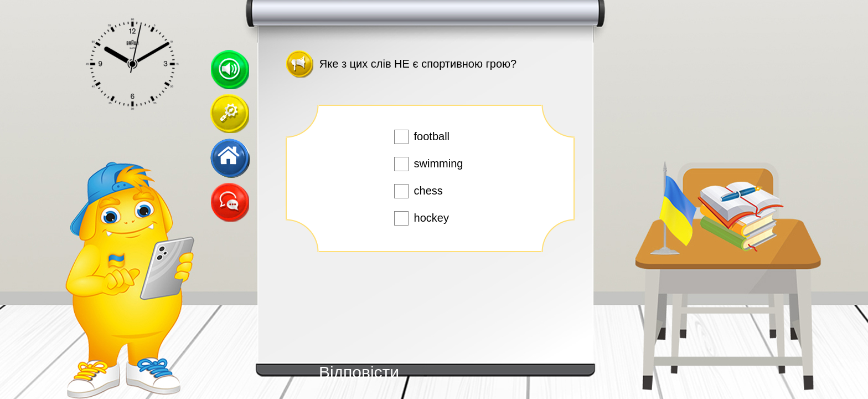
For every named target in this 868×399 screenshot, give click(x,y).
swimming (439, 163)
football (432, 136)
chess (428, 191)
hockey (432, 218)
